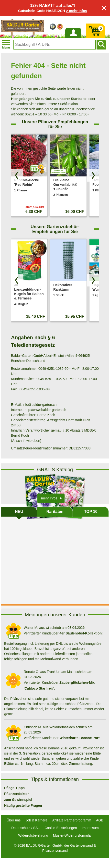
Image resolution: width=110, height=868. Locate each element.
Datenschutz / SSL (25, 828)
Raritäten (55, 512)
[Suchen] (101, 45)
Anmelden (73, 38)
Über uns (14, 820)
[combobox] (55, 45)
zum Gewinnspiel (18, 800)
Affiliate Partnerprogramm (72, 820)
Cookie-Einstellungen (61, 828)
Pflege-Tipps (14, 788)
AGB (100, 820)
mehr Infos (49, 498)
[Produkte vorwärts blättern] (93, 175)
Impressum (90, 828)
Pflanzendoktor (16, 794)
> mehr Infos (77, 11)
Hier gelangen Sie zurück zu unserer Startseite (49, 99)
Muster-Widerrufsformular (72, 835)
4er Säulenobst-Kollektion (81, 633)
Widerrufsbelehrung (33, 835)
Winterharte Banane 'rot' (79, 738)
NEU (19, 512)
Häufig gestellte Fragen (23, 806)
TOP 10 (91, 512)
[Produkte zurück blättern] (17, 175)
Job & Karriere (36, 820)
